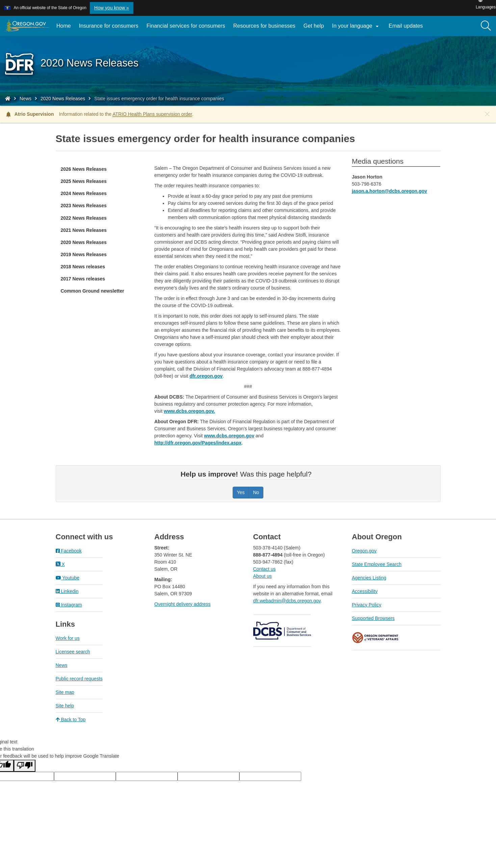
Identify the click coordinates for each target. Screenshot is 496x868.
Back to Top (71, 720)
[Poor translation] (25, 766)
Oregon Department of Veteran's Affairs (375, 638)
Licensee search (73, 652)
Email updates (408, 28)
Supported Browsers (373, 618)
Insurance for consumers (109, 26)
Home (64, 26)
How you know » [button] (112, 8)
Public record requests (79, 679)
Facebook (69, 551)
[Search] (486, 26)
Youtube (68, 578)
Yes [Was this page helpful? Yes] (241, 492)
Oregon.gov (364, 551)
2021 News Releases (84, 230)
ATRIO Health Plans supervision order (152, 114)
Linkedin (67, 591)
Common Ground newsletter (93, 291)
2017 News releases (83, 279)
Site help (65, 706)
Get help (314, 26)
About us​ (263, 576)
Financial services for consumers (186, 26)
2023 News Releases (84, 206)
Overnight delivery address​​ (182, 604)
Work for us (68, 638)
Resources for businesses (264, 26)
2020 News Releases (63, 99)
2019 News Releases (84, 254)
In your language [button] (356, 26)
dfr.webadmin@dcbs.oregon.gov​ (287, 601)
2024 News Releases (84, 193)
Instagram (69, 605)
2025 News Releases (84, 181)
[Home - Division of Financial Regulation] (8, 99)
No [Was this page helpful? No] (256, 492)
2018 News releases (83, 267)
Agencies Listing (369, 578)
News (25, 99)
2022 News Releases (84, 218)
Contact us (265, 569)
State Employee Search (377, 564)
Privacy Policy (367, 605)
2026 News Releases (84, 169)
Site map (65, 692)
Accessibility (365, 591)
